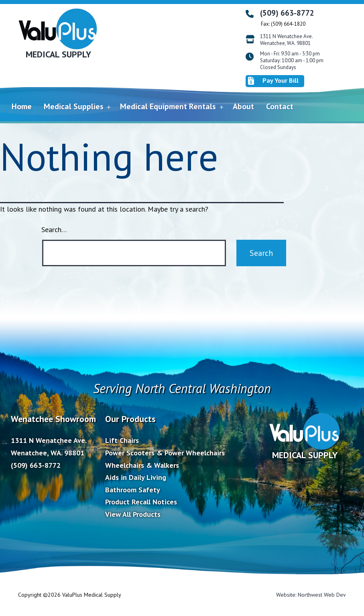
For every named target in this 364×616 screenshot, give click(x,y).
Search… (54, 229)
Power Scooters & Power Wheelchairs (165, 453)
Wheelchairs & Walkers (142, 465)
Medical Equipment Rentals (168, 106)
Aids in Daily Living (136, 477)
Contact (280, 106)
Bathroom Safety (133, 490)
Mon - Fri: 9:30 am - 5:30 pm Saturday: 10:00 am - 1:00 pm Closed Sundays (292, 61)
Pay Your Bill (273, 81)
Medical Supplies (74, 106)
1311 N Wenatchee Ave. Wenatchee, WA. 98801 (287, 40)
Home (22, 106)
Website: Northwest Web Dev (311, 595)
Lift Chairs (122, 440)
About (243, 106)
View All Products (133, 514)
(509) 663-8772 (287, 13)
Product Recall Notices (141, 502)
